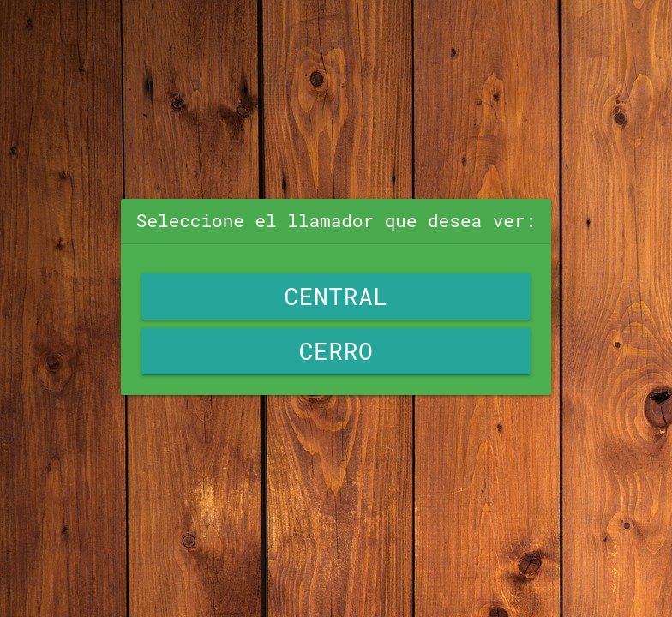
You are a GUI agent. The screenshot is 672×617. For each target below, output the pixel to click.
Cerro (336, 351)
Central (336, 296)
